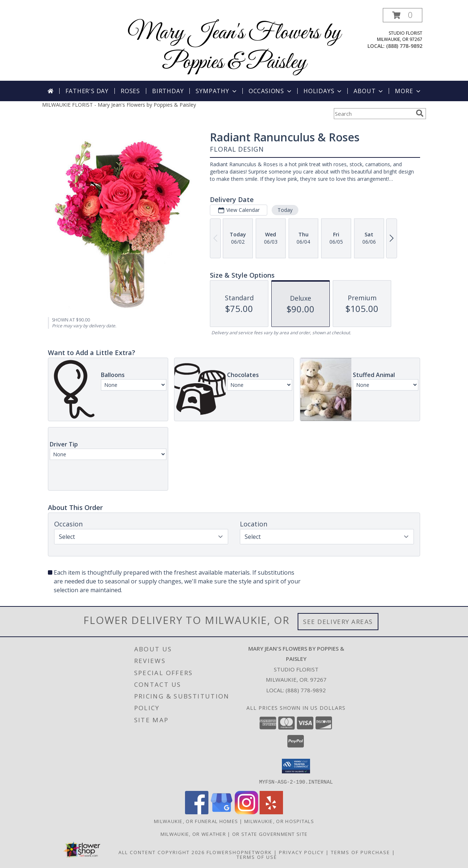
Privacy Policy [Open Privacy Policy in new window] (301, 852)
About (369, 91)
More (408, 91)
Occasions (271, 91)
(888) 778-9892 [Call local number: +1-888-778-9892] (404, 46)
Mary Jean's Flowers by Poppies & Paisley (234, 48)
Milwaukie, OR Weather (193, 834)
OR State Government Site (270, 834)
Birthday (168, 91)
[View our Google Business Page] (222, 812)
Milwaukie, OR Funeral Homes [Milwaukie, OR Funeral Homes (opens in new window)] (196, 821)
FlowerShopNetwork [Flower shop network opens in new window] (239, 852)
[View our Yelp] (271, 812)
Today (285, 210)
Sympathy (217, 91)
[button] (403, 15)
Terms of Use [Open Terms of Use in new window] (257, 857)
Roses (130, 91)
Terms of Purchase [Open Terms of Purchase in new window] (361, 852)
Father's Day (87, 91)
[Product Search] (373, 114)
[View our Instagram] (246, 812)
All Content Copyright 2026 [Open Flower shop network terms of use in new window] (162, 852)
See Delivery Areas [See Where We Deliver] (338, 622)
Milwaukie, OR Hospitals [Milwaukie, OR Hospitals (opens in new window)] (279, 821)
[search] (420, 113)
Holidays (323, 91)
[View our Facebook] (197, 812)
